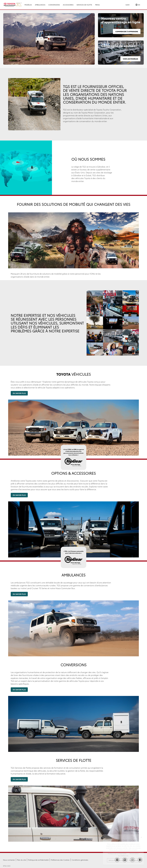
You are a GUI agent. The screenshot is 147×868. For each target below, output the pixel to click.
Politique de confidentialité (38, 860)
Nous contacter (9, 860)
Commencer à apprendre (127, 31)
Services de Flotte (84, 5)
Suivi (128, 5)
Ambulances (40, 5)
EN (138, 5)
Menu (97, 5)
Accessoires (68, 5)
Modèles (28, 5)
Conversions (54, 5)
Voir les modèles (130, 59)
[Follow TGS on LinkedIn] (117, 860)
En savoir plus (19, 393)
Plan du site (21, 860)
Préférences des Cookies (60, 860)
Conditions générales (80, 860)
